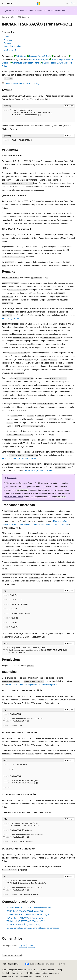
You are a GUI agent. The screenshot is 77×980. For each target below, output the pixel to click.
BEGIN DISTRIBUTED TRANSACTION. (19, 459)
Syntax (6, 37)
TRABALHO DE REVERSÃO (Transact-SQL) (26, 921)
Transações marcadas (12, 46)
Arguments (8, 40)
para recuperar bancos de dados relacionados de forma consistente (40, 525)
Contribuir (6, 973)
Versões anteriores (48, 970)
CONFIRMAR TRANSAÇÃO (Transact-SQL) (26, 911)
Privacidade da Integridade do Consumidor (42, 973)
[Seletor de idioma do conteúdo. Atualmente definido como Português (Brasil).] (12, 964)
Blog (60, 970)
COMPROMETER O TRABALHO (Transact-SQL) (28, 915)
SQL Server (22, 17)
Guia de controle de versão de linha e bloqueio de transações (33, 928)
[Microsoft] (38, 3)
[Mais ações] (73, 17)
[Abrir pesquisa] (67, 3)
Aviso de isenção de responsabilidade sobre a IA (20, 970)
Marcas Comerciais (23, 977)
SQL (12, 17)
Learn (5, 17)
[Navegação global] (2, 3)
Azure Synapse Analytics (38, 59)
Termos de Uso (8, 977)
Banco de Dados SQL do (40, 56)
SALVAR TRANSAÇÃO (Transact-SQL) (23, 925)
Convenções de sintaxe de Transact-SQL (22, 84)
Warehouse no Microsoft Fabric (26, 63)
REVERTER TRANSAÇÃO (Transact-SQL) (25, 918)
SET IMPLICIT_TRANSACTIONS (38, 471)
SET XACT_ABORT (10, 319)
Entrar (73, 3)
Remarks (7, 43)
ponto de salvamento (14, 497)
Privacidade (17, 973)
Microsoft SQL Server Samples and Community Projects (31, 685)
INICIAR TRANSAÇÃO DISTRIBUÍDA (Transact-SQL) (30, 908)
